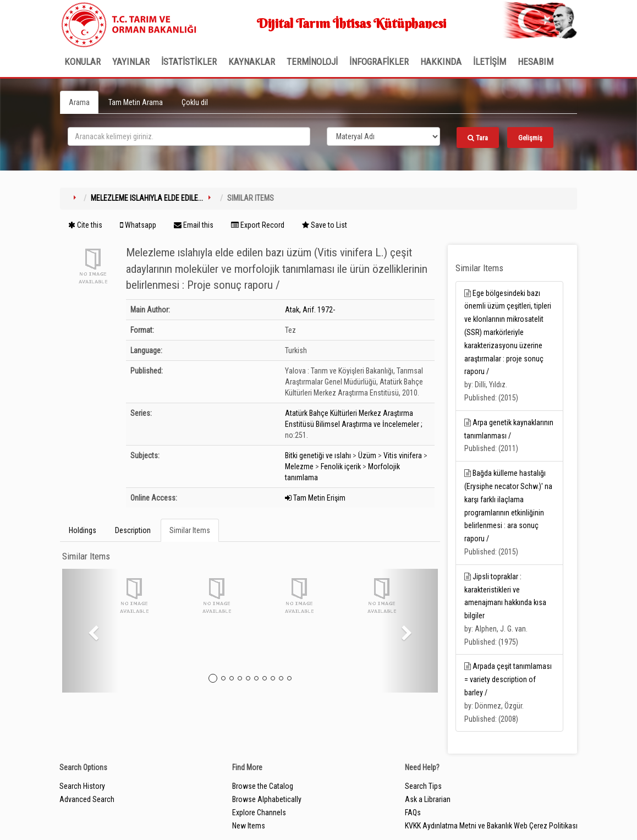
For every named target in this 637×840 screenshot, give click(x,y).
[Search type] (383, 136)
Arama (79, 102)
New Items (249, 826)
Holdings (83, 530)
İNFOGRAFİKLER (379, 62)
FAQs (413, 812)
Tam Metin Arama (136, 102)
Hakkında (441, 62)
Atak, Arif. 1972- (310, 310)
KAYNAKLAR (252, 62)
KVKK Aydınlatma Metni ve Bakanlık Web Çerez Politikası (491, 826)
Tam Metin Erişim (315, 498)
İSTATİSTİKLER (189, 62)
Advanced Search (87, 799)
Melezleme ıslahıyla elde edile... (147, 198)
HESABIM (536, 62)
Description (133, 530)
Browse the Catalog (263, 786)
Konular (83, 62)
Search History (82, 786)
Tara (478, 138)
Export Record (258, 225)
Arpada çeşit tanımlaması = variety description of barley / (508, 679)
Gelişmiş (530, 138)
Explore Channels (259, 812)
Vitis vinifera (403, 455)
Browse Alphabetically (267, 799)
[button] (90, 631)
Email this (194, 225)
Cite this (85, 225)
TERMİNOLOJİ (312, 62)
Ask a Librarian (428, 799)
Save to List (325, 225)
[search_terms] (189, 136)
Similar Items (190, 530)
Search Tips (423, 786)
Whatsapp (138, 225)
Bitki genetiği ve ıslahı (318, 455)
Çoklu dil (195, 102)
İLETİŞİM (490, 62)
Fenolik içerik (341, 466)
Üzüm (367, 455)
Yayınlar (131, 62)
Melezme (299, 466)
